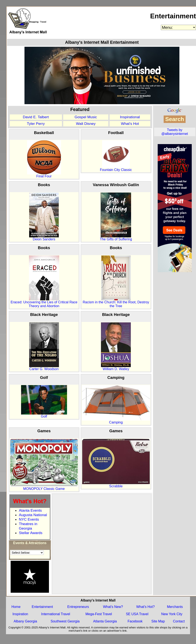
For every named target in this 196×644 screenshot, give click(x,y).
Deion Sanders (44, 238)
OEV (158, 140)
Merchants (175, 607)
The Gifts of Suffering (116, 238)
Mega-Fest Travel (99, 614)
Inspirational (130, 117)
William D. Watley (116, 367)
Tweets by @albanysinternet (175, 132)
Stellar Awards (31, 533)
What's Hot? (145, 607)
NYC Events (29, 519)
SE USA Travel (137, 614)
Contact (179, 621)
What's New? (113, 607)
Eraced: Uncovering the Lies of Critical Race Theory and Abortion (44, 303)
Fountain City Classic (116, 168)
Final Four (44, 175)
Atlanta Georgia (105, 621)
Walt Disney (86, 124)
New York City (172, 614)
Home (16, 607)
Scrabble (116, 485)
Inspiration (20, 614)
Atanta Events (30, 510)
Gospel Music (86, 117)
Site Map (158, 621)
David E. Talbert (36, 117)
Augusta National (33, 515)
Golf (44, 415)
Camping (116, 421)
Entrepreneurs (78, 607)
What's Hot (130, 124)
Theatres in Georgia (28, 526)
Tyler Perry (36, 124)
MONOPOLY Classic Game (44, 487)
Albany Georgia (25, 621)
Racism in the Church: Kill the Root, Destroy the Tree (116, 303)
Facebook (135, 621)
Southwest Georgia (65, 621)
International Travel (56, 614)
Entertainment (173, 16)
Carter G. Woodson (44, 367)
